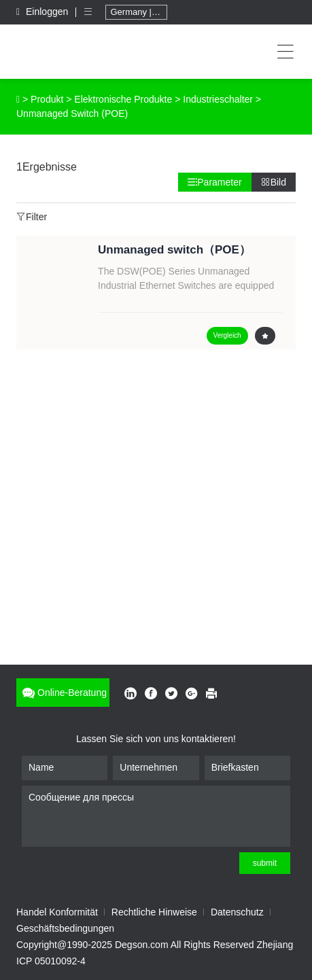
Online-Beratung (63, 693)
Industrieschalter (218, 99)
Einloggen (44, 12)
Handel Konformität (57, 912)
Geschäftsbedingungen (65, 928)
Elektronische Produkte (123, 99)
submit (265, 863)
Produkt (47, 99)
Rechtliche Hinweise (154, 912)
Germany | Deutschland (139, 12)
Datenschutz (237, 912)
